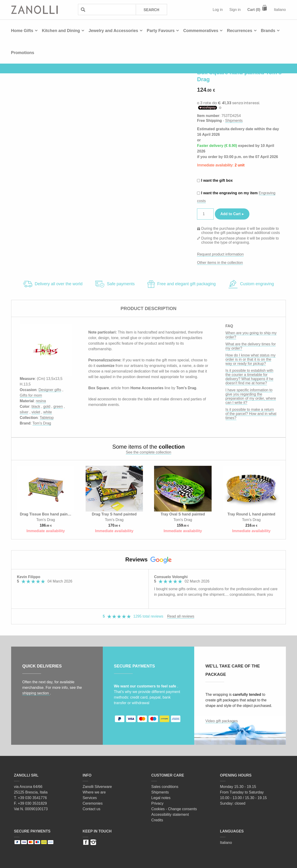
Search (152, 10)
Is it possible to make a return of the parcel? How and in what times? (251, 414)
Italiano (280, 10)
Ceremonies (93, 803)
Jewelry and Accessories (113, 31)
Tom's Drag (42, 423)
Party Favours (161, 31)
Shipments (234, 121)
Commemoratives (201, 31)
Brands (268, 31)
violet (36, 412)
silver (24, 412)
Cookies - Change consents (174, 809)
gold (47, 406)
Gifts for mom (31, 395)
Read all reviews (181, 616)
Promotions (23, 53)
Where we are (94, 792)
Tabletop (47, 418)
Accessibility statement (170, 815)
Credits (157, 820)
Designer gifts (50, 390)
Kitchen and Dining (61, 31)
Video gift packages (221, 721)
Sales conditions (165, 787)
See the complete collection (148, 452)
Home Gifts (22, 31)
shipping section (36, 693)
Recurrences (240, 31)
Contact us (91, 809)
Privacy (157, 803)
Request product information (220, 254)
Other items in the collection (220, 263)
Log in (218, 10)
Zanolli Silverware (97, 787)
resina (41, 401)
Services (90, 798)
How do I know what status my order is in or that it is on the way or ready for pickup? (251, 359)
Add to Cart (231, 214)
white (47, 412)
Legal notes (161, 798)
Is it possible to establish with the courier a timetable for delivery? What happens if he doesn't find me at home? (249, 377)
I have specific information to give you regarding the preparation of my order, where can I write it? (251, 396)
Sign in (235, 10)
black (36, 406)
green (58, 406)
